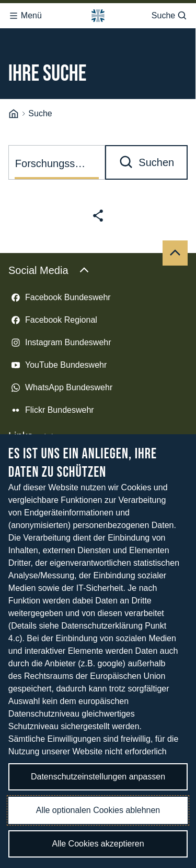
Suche (170, 13)
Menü (25, 13)
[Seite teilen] (98, 202)
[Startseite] (14, 100)
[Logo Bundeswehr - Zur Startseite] (98, 13)
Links (31, 422)
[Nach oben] (175, 239)
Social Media (49, 257)
